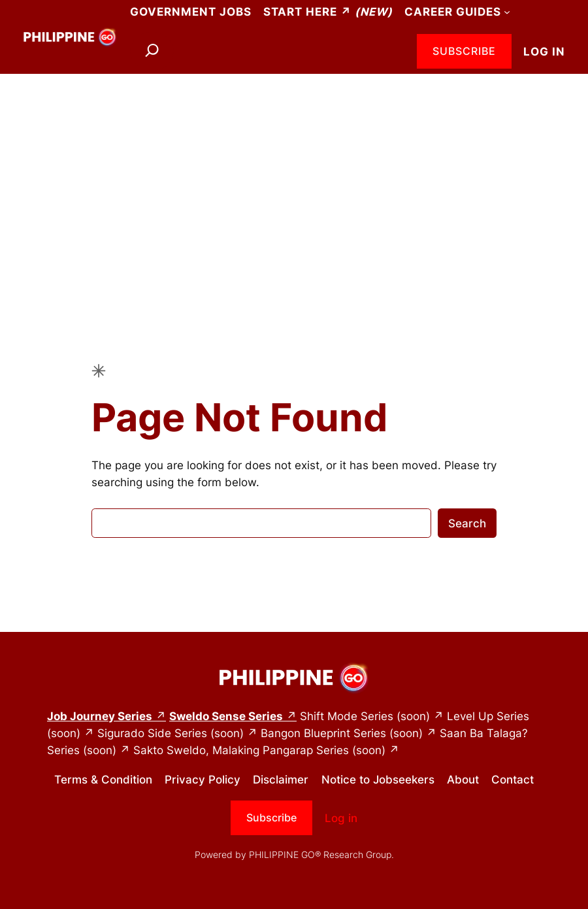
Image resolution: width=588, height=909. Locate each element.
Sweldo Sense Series (226, 716)
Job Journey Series (100, 716)
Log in (544, 52)
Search (467, 523)
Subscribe (464, 51)
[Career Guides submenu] (507, 12)
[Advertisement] (294, 178)
